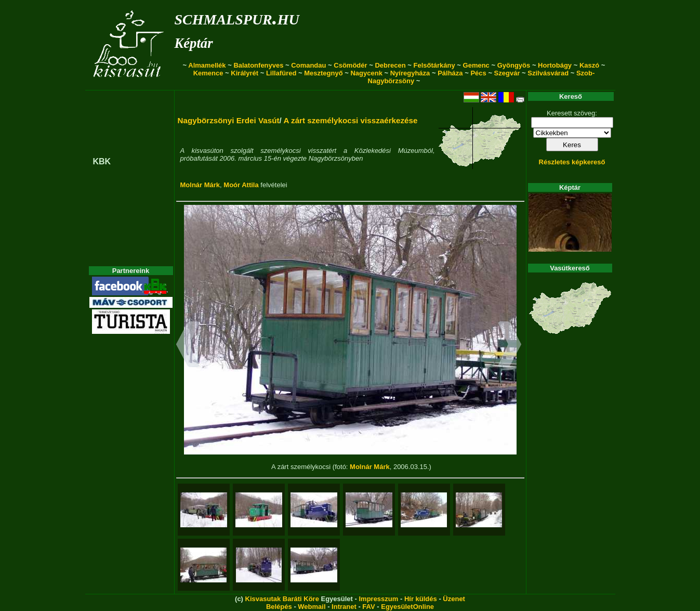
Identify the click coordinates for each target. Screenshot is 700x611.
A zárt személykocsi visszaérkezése (350, 120)
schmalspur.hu (237, 17)
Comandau (308, 65)
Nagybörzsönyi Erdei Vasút (229, 120)
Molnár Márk (200, 185)
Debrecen (390, 65)
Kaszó (589, 65)
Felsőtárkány (434, 65)
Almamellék (207, 65)
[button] (188, 346)
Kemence (208, 73)
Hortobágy (555, 65)
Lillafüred (281, 73)
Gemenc (476, 65)
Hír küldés (421, 599)
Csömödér (350, 65)
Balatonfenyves (258, 65)
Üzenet (454, 599)
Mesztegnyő (323, 73)
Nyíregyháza (410, 73)
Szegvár (507, 73)
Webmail (312, 607)
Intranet (344, 607)
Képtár (194, 43)
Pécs (478, 73)
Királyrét (245, 73)
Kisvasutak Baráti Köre (282, 599)
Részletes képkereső (572, 162)
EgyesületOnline (407, 607)
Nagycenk (366, 73)
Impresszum (378, 599)
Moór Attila (241, 185)
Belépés (279, 607)
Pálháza (450, 73)
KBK (102, 161)
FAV (368, 607)
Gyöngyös (514, 65)
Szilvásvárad (548, 73)
